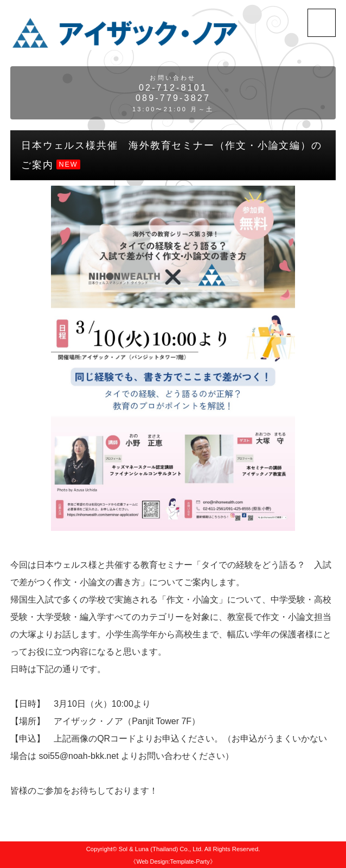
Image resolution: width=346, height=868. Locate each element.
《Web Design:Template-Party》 (173, 861)
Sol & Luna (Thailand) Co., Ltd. (161, 849)
